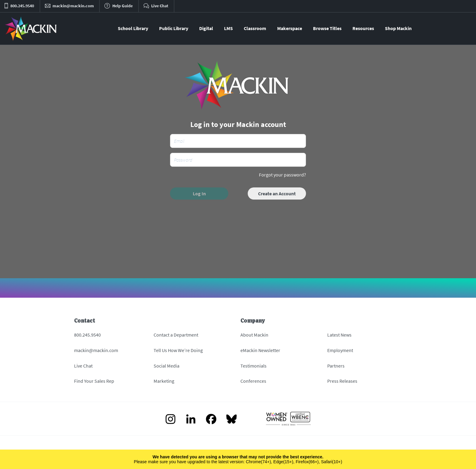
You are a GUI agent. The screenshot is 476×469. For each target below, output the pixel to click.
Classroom (255, 28)
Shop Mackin (398, 28)
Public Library (174, 28)
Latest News (339, 335)
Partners (336, 366)
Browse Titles (327, 28)
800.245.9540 (87, 335)
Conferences (253, 381)
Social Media (167, 366)
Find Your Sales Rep (94, 381)
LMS (228, 28)
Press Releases (342, 381)
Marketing (164, 381)
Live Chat (83, 366)
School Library (133, 28)
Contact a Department (176, 335)
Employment (340, 350)
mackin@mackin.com (96, 350)
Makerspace (290, 28)
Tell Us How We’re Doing (178, 350)
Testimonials (253, 366)
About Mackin (254, 335)
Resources (363, 28)
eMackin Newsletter (260, 350)
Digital (206, 28)
